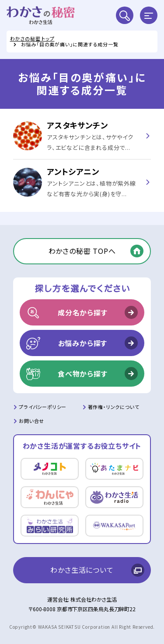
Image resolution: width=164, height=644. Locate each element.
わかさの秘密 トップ (32, 38)
